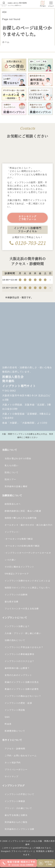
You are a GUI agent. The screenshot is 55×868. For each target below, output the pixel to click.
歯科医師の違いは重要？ (17, 668)
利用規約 (40, 851)
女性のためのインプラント (18, 675)
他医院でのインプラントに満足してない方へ (27, 588)
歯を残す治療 (12, 602)
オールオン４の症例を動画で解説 (23, 546)
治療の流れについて (15, 640)
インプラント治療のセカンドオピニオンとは (27, 581)
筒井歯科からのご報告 (16, 822)
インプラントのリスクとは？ (20, 661)
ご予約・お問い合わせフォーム (21, 756)
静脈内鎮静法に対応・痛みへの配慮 (23, 511)
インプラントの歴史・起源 (18, 703)
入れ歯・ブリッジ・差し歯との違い (23, 633)
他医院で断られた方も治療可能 (21, 518)
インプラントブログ (13, 786)
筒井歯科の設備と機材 (16, 486)
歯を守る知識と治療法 (16, 815)
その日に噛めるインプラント (20, 567)
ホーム (6, 42)
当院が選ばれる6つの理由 (18, 458)
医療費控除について (15, 731)
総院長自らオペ (13, 504)
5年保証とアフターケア (17, 574)
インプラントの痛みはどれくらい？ (23, 696)
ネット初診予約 (13, 763)
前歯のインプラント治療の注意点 (22, 682)
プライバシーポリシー (16, 770)
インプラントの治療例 (16, 595)
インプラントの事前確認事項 (20, 654)
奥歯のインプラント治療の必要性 (22, 689)
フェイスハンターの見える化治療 (22, 609)
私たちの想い (12, 465)
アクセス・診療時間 (15, 749)
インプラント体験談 (15, 801)
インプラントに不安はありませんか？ (24, 647)
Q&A (7, 717)
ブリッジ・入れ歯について (18, 808)
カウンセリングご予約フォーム (27, 218)
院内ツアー (10, 479)
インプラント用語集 (15, 710)
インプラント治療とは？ (17, 626)
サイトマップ (12, 776)
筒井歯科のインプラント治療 (20, 829)
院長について (12, 472)
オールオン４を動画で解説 (19, 539)
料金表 (8, 724)
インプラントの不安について (20, 794)
